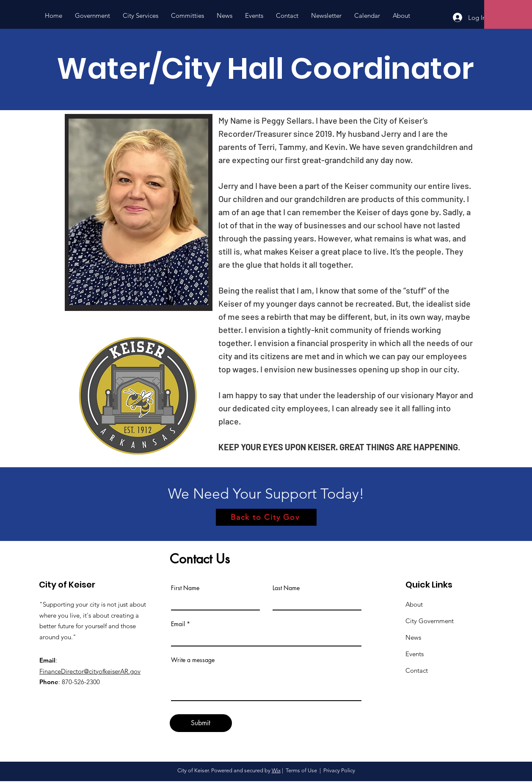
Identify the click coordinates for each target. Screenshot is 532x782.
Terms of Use (301, 770)
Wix (276, 770)
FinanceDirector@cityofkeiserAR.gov (90, 671)
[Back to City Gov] (266, 517)
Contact (417, 670)
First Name (185, 588)
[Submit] (201, 723)
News (413, 637)
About (414, 604)
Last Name (286, 588)
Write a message (193, 660)
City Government (430, 621)
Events (415, 654)
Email (178, 624)
